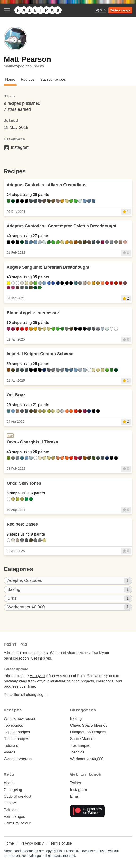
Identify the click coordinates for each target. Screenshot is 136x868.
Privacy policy (32, 843)
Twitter (76, 783)
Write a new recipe (19, 719)
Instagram (17, 148)
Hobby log (38, 676)
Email (75, 796)
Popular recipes (17, 732)
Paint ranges (14, 817)
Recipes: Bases (22, 524)
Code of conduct (18, 796)
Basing (76, 719)
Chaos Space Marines (89, 725)
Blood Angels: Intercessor (33, 313)
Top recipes (13, 725)
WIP (10, 436)
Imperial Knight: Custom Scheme (40, 354)
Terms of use (61, 843)
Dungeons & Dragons (88, 732)
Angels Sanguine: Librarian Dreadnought (48, 267)
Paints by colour (17, 823)
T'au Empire (80, 746)
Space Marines (83, 739)
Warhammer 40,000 (87, 759)
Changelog (13, 790)
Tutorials (11, 746)
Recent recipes (16, 739)
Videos (10, 752)
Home (9, 843)
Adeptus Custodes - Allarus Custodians (46, 185)
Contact (10, 803)
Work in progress (18, 759)
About (9, 783)
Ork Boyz (16, 395)
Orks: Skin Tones (24, 483)
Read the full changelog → (26, 695)
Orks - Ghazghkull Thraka (32, 442)
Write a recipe (120, 10)
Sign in (100, 10)
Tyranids (77, 752)
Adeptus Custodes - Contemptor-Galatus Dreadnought (62, 226)
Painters (11, 810)
